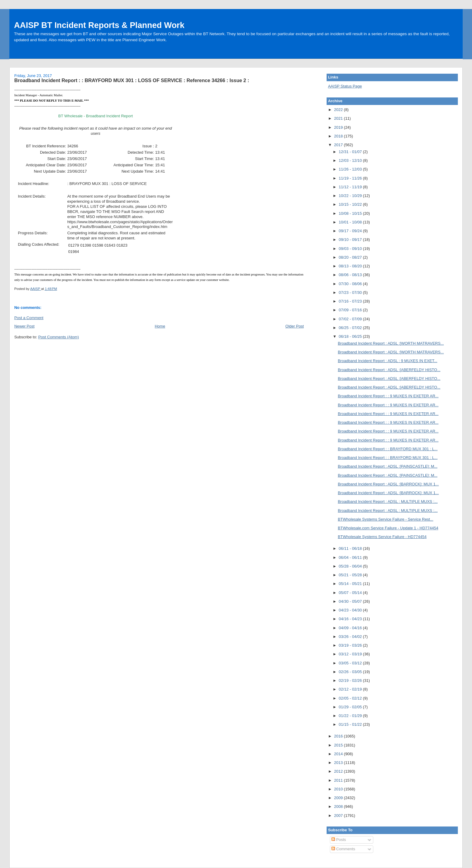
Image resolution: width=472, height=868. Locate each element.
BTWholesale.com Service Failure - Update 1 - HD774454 (388, 528)
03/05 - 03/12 (351, 663)
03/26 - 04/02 (351, 637)
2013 (339, 763)
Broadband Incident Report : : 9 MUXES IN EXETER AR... (388, 396)
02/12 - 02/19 (351, 689)
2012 (339, 771)
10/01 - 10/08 (351, 222)
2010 (339, 789)
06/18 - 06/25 (351, 336)
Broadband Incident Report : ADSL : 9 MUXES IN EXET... (387, 361)
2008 (339, 806)
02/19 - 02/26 (351, 680)
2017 (339, 145)
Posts (339, 840)
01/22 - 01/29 (351, 716)
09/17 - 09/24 (351, 231)
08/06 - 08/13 (351, 275)
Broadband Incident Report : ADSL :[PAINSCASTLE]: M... (388, 466)
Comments (343, 849)
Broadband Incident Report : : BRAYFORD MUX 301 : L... (388, 449)
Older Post (295, 326)
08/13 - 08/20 (351, 266)
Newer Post (24, 326)
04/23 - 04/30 (351, 610)
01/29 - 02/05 (351, 707)
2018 (339, 136)
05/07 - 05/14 (351, 593)
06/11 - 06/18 (351, 548)
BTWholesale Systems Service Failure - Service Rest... (385, 519)
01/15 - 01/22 (351, 724)
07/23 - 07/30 (351, 292)
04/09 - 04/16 (351, 628)
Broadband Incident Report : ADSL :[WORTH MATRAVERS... (391, 343)
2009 (339, 798)
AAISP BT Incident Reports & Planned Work (99, 25)
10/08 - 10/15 (351, 213)
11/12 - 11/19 (351, 187)
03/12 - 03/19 (351, 654)
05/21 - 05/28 (351, 575)
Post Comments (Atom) (59, 337)
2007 (339, 816)
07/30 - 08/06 (351, 284)
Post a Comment (29, 318)
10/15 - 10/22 (351, 204)
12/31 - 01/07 (351, 152)
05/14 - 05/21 (351, 584)
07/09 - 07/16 (351, 310)
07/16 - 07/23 (351, 301)
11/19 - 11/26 (351, 178)
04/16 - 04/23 (351, 619)
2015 (339, 745)
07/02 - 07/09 (351, 319)
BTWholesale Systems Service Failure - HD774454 (382, 537)
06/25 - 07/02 (351, 328)
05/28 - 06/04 (351, 566)
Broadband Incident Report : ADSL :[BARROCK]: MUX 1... (388, 484)
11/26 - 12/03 (351, 169)
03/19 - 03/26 (351, 645)
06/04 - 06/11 (351, 557)
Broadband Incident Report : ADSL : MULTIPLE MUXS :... (388, 502)
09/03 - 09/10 (351, 249)
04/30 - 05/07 (351, 601)
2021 (339, 118)
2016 (339, 736)
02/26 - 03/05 (351, 672)
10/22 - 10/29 (351, 196)
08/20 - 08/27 (351, 257)
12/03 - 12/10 (351, 160)
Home (160, 326)
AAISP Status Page (345, 86)
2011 (339, 780)
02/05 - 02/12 (351, 698)
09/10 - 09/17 (351, 240)
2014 (339, 754)
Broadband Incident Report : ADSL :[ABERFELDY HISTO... (389, 370)
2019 (339, 127)
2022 (339, 110)
